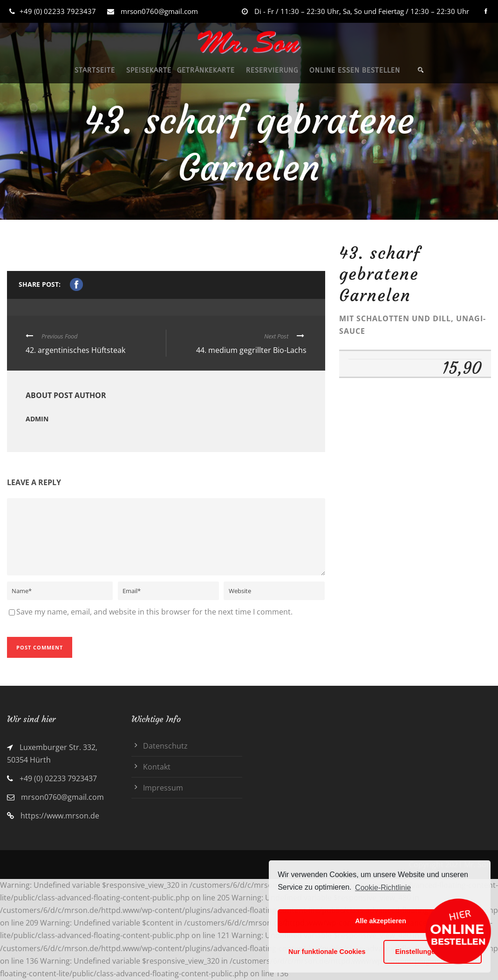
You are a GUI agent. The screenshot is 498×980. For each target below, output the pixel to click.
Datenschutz (165, 746)
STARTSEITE (95, 71)
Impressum (163, 788)
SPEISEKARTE (149, 71)
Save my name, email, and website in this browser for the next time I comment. (154, 612)
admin (37, 419)
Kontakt (157, 767)
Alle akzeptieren (381, 921)
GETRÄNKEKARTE (206, 71)
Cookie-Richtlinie (383, 888)
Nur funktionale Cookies (327, 952)
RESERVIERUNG (272, 71)
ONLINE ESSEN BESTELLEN (355, 71)
